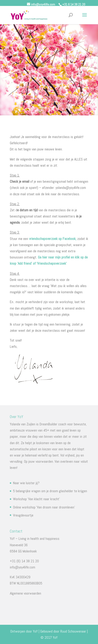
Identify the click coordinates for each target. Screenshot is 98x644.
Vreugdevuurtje (23, 515)
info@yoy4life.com (23, 567)
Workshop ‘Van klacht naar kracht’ (36, 499)
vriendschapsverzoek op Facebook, (53, 239)
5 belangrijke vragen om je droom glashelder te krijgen (50, 491)
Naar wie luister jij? (26, 483)
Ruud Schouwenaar (73, 631)
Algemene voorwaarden (25, 593)
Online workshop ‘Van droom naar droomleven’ (44, 507)
